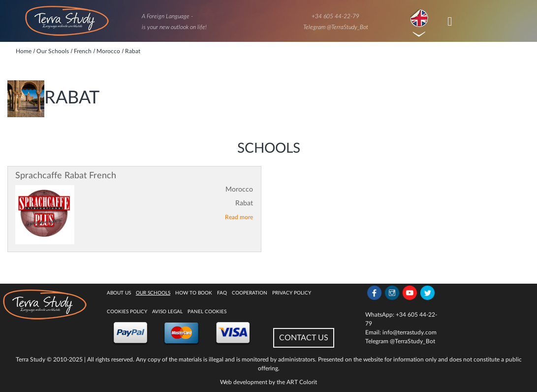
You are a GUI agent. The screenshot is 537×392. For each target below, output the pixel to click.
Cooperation (250, 293)
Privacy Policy (292, 293)
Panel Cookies (207, 312)
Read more (239, 217)
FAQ (222, 293)
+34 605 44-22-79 (335, 16)
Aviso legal (167, 312)
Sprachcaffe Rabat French (66, 176)
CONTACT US (304, 338)
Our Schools (153, 293)
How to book (194, 293)
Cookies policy (127, 312)
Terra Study (31, 359)
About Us (119, 293)
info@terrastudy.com (410, 332)
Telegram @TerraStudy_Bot (336, 27)
